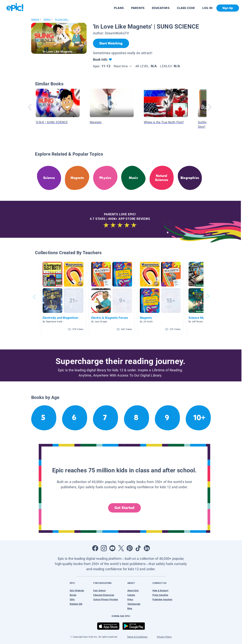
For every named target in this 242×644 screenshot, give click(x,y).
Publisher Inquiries (162, 600)
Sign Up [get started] (228, 8)
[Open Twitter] (121, 548)
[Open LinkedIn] (147, 548)
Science (35, 19)
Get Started (124, 508)
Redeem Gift (76, 604)
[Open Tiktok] (138, 548)
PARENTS (138, 8)
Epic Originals (77, 591)
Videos (47, 19)
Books (73, 595)
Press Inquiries (160, 595)
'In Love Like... (62, 19)
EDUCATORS (161, 8)
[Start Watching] (111, 43)
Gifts (72, 600)
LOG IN (207, 8)
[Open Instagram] (104, 548)
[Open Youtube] (112, 548)
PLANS (119, 8)
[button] (63, 297)
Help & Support (160, 591)
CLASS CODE (186, 8)
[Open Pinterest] (130, 548)
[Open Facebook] (95, 548)
